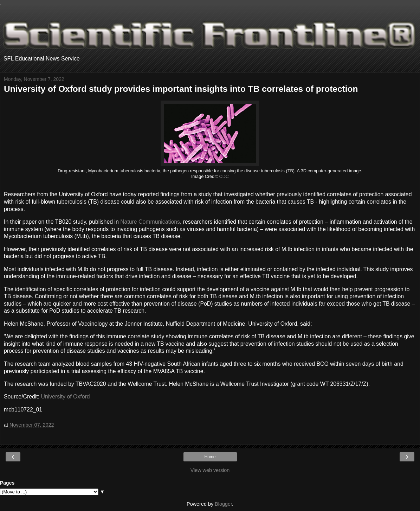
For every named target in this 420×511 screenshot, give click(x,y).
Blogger (223, 504)
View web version (210, 470)
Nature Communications (150, 222)
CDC (224, 177)
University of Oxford (66, 397)
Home (210, 457)
